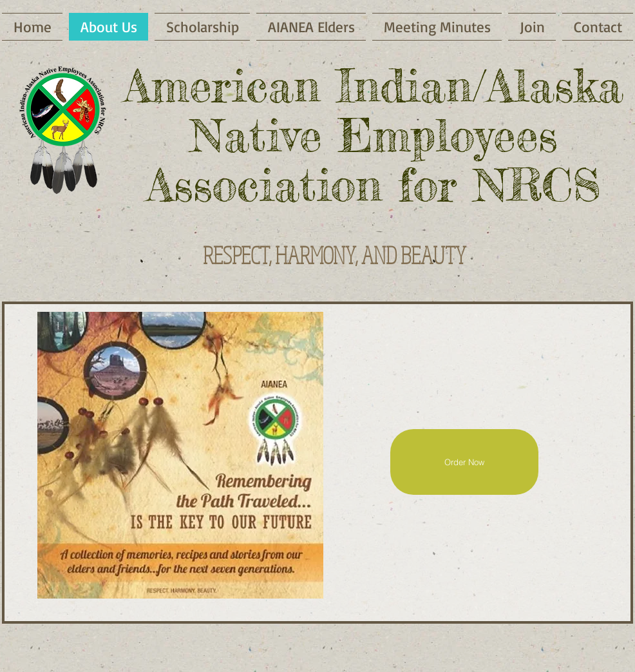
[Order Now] (464, 462)
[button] (437, 27)
